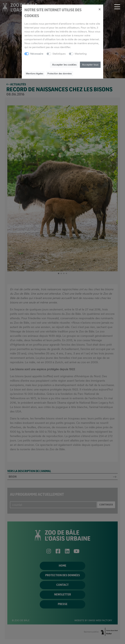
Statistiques (59, 54)
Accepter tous (90, 65)
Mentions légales (35, 73)
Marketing (81, 54)
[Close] (100, 9)
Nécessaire (37, 54)
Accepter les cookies (64, 65)
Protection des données (59, 73)
